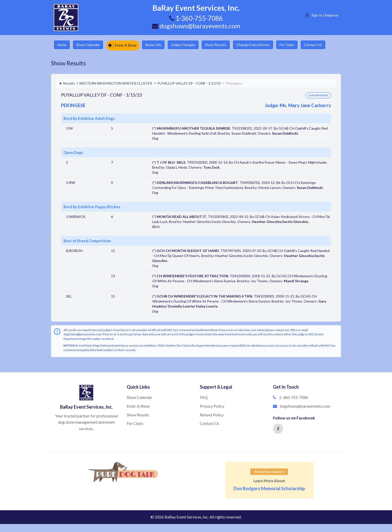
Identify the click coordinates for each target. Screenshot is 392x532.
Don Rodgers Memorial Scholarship (269, 488)
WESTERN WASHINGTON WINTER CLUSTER (116, 82)
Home (62, 45)
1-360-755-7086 (294, 396)
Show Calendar (90, 45)
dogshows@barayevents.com (196, 26)
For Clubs (295, 45)
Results (67, 82)
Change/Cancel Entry (260, 45)
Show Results (221, 45)
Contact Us (322, 45)
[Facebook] (278, 428)
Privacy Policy (212, 405)
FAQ (204, 396)
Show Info (156, 45)
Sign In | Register (325, 15)
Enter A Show (124, 45)
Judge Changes (187, 45)
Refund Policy (212, 414)
